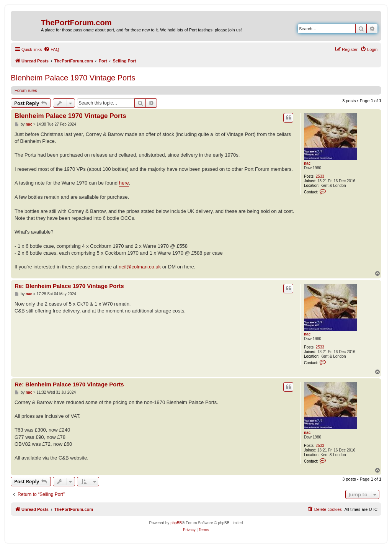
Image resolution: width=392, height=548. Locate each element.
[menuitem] (51, 49)
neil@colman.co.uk (140, 267)
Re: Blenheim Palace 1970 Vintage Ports (69, 286)
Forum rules (26, 90)
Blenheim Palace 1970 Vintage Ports (73, 78)
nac (307, 163)
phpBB (176, 523)
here (124, 183)
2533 (320, 176)
